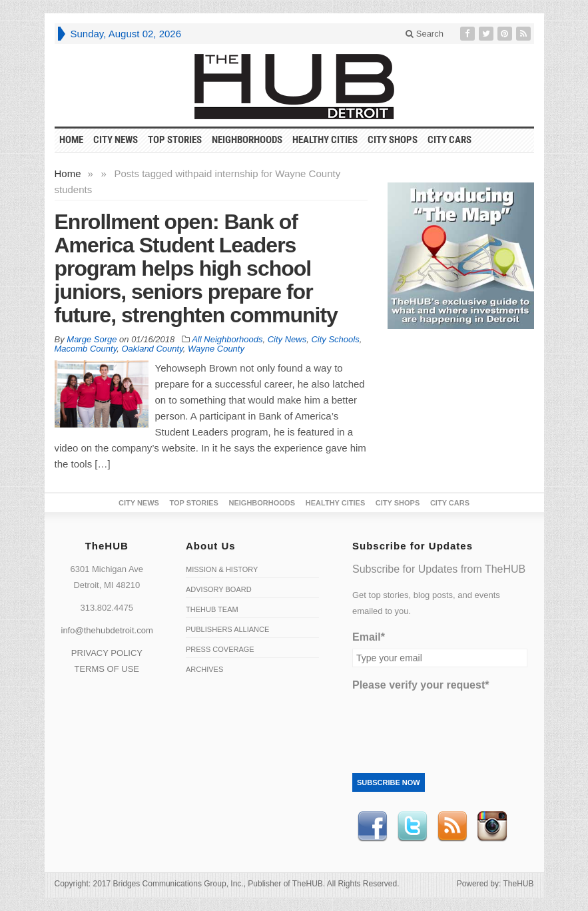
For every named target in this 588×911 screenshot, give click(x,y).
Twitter (412, 826)
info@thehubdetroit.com (107, 630)
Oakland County (152, 349)
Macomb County (86, 349)
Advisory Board (219, 589)
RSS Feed (452, 826)
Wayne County (216, 349)
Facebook (372, 826)
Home (68, 173)
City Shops (393, 140)
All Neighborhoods (227, 339)
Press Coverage (220, 649)
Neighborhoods (247, 140)
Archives (204, 669)
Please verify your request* (421, 685)
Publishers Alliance (227, 629)
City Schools (335, 339)
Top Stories (175, 140)
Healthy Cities (325, 140)
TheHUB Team (212, 609)
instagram (492, 826)
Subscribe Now (389, 782)
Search (425, 34)
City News (116, 140)
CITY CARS (449, 140)
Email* (369, 637)
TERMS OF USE (107, 669)
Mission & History (222, 569)
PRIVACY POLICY (107, 653)
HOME (71, 140)
